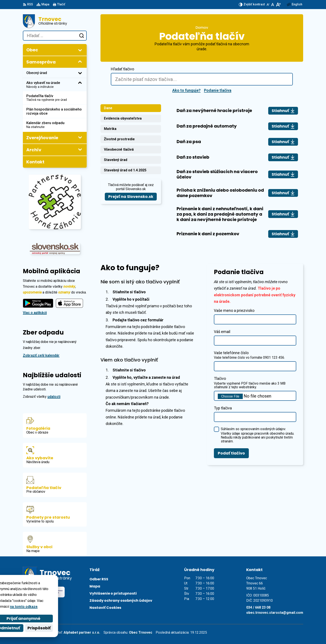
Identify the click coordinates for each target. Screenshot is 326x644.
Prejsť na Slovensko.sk (131, 197)
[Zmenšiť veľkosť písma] (268, 5)
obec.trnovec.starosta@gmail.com (275, 613)
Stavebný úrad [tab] (116, 160)
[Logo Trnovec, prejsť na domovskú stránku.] (55, 21)
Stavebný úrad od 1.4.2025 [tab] (125, 170)
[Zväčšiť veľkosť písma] (278, 5)
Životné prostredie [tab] (119, 139)
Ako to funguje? (186, 90)
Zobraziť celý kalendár (41, 355)
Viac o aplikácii (35, 313)
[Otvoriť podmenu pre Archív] (80, 150)
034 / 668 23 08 (258, 607)
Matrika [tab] (110, 129)
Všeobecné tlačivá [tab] (119, 149)
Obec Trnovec (141, 632)
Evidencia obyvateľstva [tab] (123, 118)
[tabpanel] (237, 172)
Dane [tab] (108, 108)
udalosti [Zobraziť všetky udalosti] (54, 397)
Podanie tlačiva (218, 90)
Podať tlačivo (231, 453)
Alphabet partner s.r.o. (82, 632)
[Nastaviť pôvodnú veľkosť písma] (273, 5)
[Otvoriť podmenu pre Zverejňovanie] (80, 137)
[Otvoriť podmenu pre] (80, 50)
